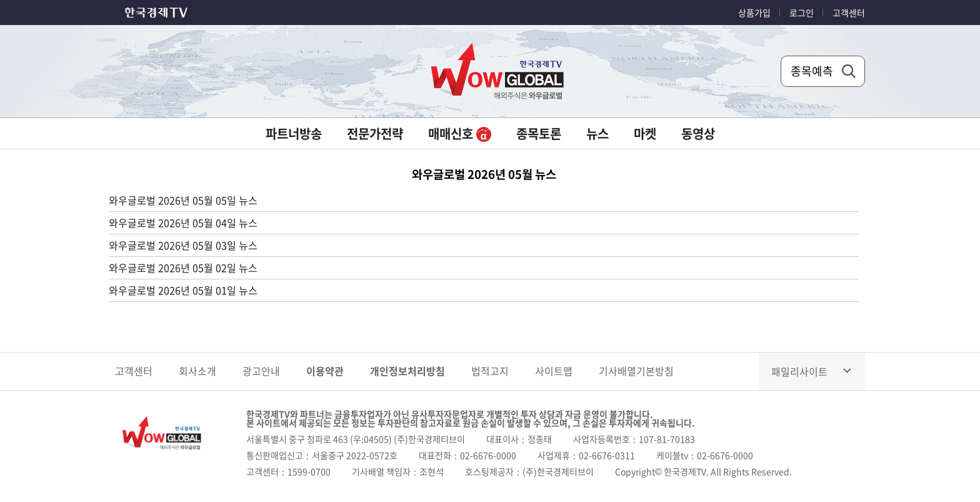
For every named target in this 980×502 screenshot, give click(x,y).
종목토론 (539, 133)
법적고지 (490, 371)
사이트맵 (554, 371)
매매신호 (460, 133)
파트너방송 (294, 133)
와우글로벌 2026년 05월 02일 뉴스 (183, 268)
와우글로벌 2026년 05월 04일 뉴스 (183, 223)
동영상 (698, 133)
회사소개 (197, 371)
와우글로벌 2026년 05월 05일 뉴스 (183, 200)
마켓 (645, 133)
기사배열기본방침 (636, 371)
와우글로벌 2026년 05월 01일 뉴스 (183, 290)
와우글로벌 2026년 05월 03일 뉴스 (183, 245)
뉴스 (597, 133)
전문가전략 (375, 133)
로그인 (802, 13)
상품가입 (754, 13)
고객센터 (849, 13)
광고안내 (261, 371)
